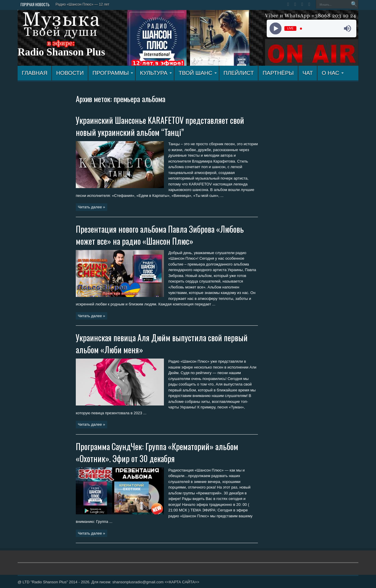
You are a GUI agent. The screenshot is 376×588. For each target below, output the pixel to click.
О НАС (333, 73)
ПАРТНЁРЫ (278, 73)
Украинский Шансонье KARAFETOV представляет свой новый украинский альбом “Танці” (160, 126)
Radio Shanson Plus (61, 52)
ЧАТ (308, 73)
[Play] (275, 29)
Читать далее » (92, 207)
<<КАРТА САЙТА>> (182, 582)
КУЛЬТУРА (156, 73)
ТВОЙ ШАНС (198, 73)
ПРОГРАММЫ (113, 73)
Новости (70, 73)
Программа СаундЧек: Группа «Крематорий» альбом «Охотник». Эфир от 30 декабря (157, 452)
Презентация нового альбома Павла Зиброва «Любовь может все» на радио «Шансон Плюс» (160, 235)
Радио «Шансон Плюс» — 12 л (81, 4)
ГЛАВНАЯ (35, 73)
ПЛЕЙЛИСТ (239, 73)
